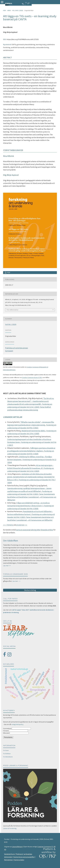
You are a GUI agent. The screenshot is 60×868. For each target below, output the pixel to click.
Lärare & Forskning (10, 828)
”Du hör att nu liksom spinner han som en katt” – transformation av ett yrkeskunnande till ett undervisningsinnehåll (31, 401)
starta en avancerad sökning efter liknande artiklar (34, 530)
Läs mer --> (16, 581)
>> (26, 525)
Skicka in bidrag (30, 590)
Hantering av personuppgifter (24, 857)
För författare (7, 754)
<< (4, 525)
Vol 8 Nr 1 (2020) (18, 10)
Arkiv (9, 10)
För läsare (6, 750)
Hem (4, 10)
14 (19, 525)
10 (11, 525)
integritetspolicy (17, 724)
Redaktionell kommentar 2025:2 (33, 431)
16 (23, 525)
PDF (9, 273)
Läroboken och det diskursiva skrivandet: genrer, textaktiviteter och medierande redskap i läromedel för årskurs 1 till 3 (31, 477)
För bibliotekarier (8, 757)
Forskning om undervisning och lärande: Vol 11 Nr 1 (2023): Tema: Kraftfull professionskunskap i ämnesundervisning (30, 407)
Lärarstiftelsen (17, 847)
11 (13, 525)
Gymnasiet (9, 351)
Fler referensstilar (13, 310)
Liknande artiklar (13, 417)
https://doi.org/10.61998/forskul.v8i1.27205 (23, 39)
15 (21, 525)
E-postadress (7, 728)
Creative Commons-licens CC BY (32, 378)
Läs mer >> (7, 566)
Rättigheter (8, 860)
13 (17, 525)
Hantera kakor (19, 860)
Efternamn (6, 733)
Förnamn (6, 731)
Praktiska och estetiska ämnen (17, 348)
